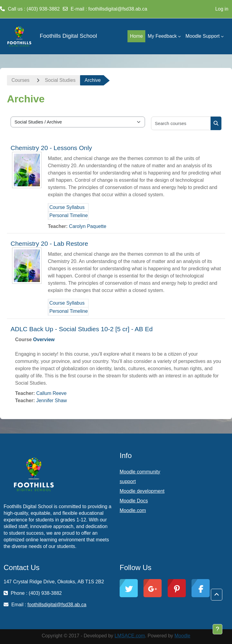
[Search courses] (181, 123)
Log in (222, 9)
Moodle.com (133, 510)
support (128, 481)
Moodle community (140, 472)
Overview (44, 340)
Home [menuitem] (136, 36)
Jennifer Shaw (52, 400)
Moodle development (142, 491)
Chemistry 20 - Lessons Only (51, 148)
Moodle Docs (134, 501)
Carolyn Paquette (88, 226)
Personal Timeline (68, 215)
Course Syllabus (67, 207)
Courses (21, 80)
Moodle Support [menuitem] (203, 36)
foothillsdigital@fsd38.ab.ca (118, 9)
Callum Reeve (51, 393)
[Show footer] (217, 629)
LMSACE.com (130, 636)
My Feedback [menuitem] (162, 36)
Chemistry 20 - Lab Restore (49, 244)
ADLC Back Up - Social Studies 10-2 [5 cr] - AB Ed (82, 329)
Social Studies (60, 80)
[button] (217, 595)
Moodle (182, 636)
